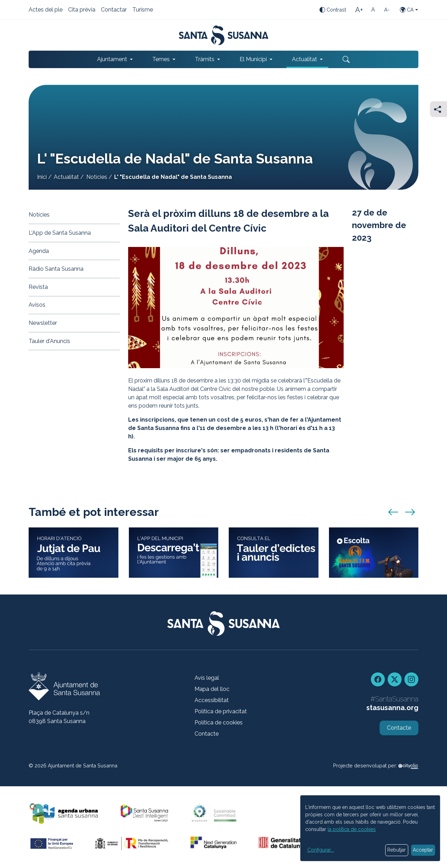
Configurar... (321, 850)
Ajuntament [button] (112, 59)
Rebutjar (397, 850)
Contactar (114, 10)
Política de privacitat (221, 711)
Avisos (37, 305)
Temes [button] (161, 59)
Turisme (143, 10)
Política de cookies (219, 723)
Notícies (97, 177)
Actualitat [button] (305, 59)
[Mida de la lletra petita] (387, 10)
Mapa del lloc (212, 689)
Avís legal (207, 678)
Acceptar (423, 850)
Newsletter (43, 323)
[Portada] (224, 35)
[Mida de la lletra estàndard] (373, 10)
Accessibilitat (212, 700)
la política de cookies (352, 829)
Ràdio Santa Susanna (56, 269)
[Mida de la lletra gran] (359, 10)
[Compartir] (438, 109)
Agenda (39, 251)
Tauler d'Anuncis (49, 341)
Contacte (207, 734)
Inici (42, 177)
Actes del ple (46, 10)
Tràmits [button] (205, 59)
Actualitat (66, 177)
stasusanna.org (392, 708)
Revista (38, 287)
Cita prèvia (82, 10)
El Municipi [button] (253, 59)
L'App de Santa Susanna (60, 233)
